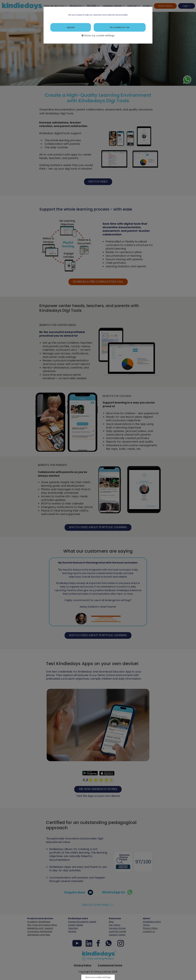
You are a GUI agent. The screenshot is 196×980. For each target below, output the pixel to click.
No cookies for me (120, 27)
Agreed (71, 27)
